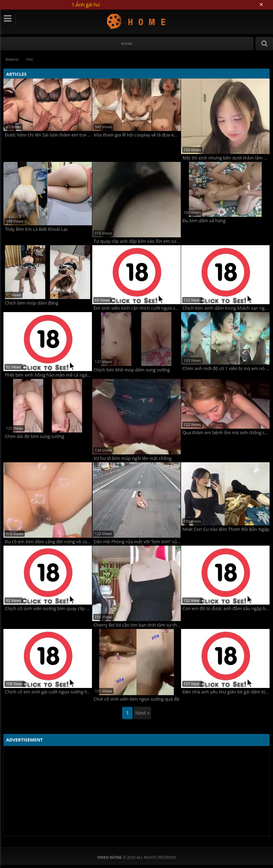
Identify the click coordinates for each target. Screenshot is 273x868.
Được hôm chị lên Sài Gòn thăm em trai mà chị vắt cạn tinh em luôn (48, 135)
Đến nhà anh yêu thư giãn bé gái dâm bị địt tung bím (226, 692)
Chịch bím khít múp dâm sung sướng (132, 370)
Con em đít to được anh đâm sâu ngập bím (226, 608)
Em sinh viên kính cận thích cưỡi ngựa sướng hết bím (137, 308)
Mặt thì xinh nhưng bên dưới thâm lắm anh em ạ (226, 158)
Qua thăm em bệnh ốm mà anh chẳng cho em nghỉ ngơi (226, 433)
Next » (142, 713)
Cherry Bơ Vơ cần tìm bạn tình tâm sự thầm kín (137, 625)
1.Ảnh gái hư (86, 5)
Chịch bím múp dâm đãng (32, 303)
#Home (127, 44)
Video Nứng (137, 21)
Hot (31, 59)
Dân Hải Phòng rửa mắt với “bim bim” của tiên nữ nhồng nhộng (137, 541)
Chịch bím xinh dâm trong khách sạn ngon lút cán (226, 308)
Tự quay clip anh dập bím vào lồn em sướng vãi (137, 241)
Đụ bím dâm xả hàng (204, 220)
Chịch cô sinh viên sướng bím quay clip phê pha (48, 608)
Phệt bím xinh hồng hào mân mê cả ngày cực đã (48, 375)
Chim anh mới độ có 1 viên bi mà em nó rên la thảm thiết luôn (226, 368)
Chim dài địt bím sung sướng (34, 436)
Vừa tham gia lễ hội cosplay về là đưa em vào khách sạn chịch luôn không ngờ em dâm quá (137, 135)
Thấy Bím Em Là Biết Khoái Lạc (36, 229)
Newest (12, 59)
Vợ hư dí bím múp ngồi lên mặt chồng (133, 458)
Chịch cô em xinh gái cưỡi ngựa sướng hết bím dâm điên (48, 692)
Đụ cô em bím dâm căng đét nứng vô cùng (48, 541)
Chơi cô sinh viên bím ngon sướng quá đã (136, 699)
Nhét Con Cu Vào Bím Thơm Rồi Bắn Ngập (226, 529)
